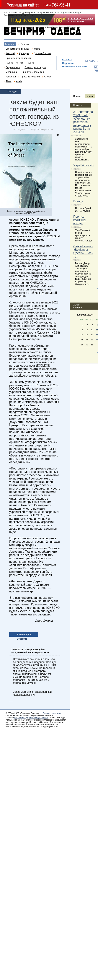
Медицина (11, 72)
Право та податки (30, 77)
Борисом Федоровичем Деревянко (31, 718)
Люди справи (13, 67)
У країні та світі (84, 165)
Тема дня (10, 44)
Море (37, 49)
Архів (19, 81)
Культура (24, 53)
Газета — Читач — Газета (20, 63)
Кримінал (11, 77)
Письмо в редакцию (52, 713)
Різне (8, 81)
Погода (78, 201)
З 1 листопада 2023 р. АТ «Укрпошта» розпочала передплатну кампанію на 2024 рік (83, 122)
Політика (25, 44)
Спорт (48, 77)
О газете (67, 60)
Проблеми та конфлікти (19, 58)
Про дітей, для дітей (33, 72)
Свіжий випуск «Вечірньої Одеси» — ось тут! (83, 251)
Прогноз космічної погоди (80, 220)
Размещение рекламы (75, 67)
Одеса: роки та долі (35, 67)
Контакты (90, 61)
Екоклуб (10, 53)
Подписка (68, 63)
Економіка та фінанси (17, 49)
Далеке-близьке (43, 53)
